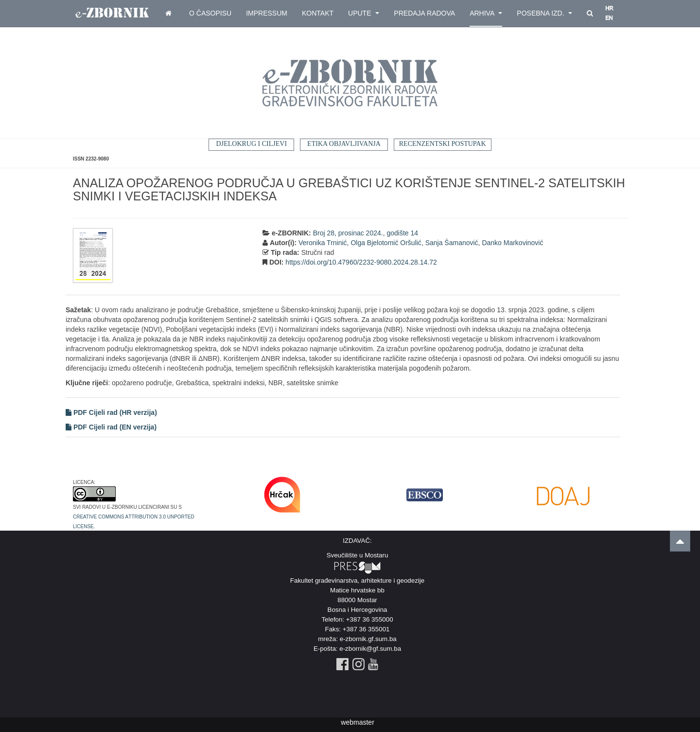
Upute (364, 13)
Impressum (267, 13)
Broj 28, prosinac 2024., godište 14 (366, 233)
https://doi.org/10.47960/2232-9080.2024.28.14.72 (361, 262)
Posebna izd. (544, 13)
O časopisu (210, 13)
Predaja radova (424, 13)
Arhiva (486, 13)
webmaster (357, 722)
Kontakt (318, 13)
